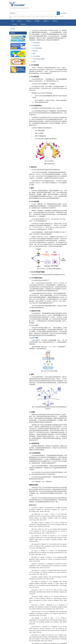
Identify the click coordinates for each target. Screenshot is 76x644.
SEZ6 (51, 16)
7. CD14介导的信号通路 (38, 59)
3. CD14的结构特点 (37, 48)
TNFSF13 (62, 16)
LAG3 (33, 16)
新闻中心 (46, 21)
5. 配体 (33, 54)
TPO (10, 18)
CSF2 (11, 16)
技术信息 (55, 21)
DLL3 (19, 16)
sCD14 (57, 81)
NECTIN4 (43, 16)
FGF (48, 219)
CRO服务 (29, 21)
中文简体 (64, 13)
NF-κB (31, 330)
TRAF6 (31, 319)
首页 (13, 21)
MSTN (38, 16)
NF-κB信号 (35, 325)
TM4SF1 (56, 16)
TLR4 (60, 299)
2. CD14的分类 (36, 45)
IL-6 (50, 347)
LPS (60, 34)
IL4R (30, 16)
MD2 (63, 299)
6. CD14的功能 (36, 56)
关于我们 (15, 24)
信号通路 (38, 21)
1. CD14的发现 (36, 43)
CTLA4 (15, 16)
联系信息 (24, 24)
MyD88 (50, 315)
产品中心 (20, 21)
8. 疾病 (33, 62)
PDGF (31, 221)
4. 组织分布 (35, 51)
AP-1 (55, 342)
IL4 (26, 16)
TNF (35, 216)
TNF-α (55, 347)
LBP (33, 36)
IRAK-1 (64, 315)
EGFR (23, 16)
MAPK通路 (35, 338)
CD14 (33, 30)
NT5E (47, 16)
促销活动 (13, 29)
